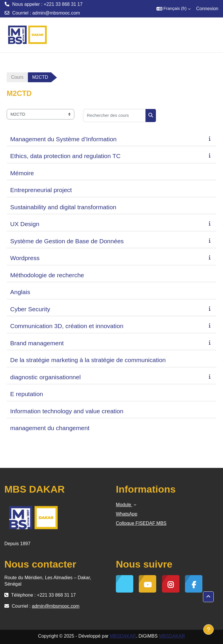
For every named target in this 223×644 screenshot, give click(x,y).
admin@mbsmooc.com (56, 13)
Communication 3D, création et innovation (67, 326)
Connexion (207, 9)
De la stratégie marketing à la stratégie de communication (88, 360)
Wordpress (25, 258)
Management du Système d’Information (63, 139)
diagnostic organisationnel (45, 377)
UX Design (25, 224)
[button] (173, 9)
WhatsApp (127, 514)
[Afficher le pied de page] (208, 629)
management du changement (50, 428)
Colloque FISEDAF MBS (141, 523)
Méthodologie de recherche (47, 275)
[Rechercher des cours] (114, 116)
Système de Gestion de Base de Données (67, 241)
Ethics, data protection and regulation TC (65, 156)
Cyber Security (30, 309)
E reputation (27, 394)
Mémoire (22, 173)
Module (124, 505)
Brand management (37, 343)
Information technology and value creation (67, 411)
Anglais (20, 292)
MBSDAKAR (123, 636)
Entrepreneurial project (41, 190)
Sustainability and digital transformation (63, 207)
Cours (17, 77)
